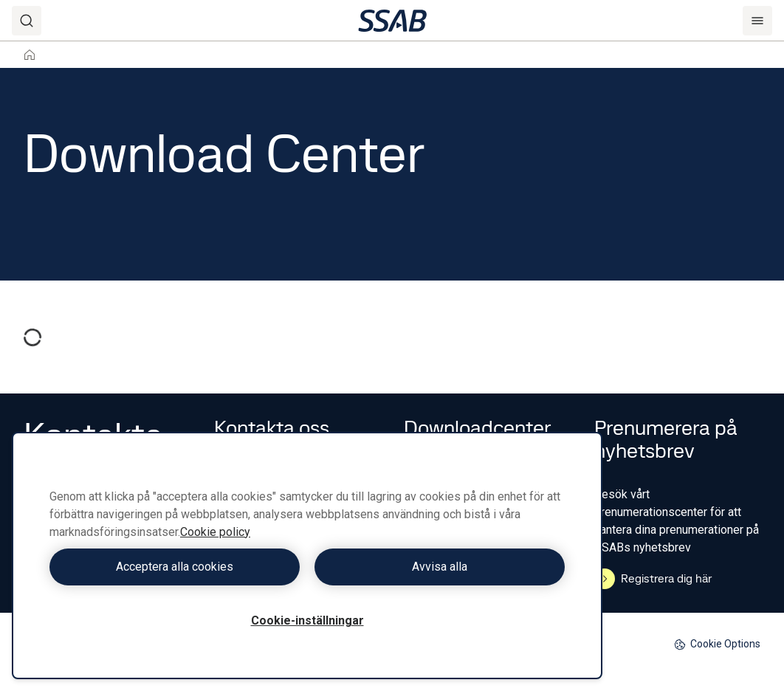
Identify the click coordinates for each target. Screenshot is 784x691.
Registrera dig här (653, 579)
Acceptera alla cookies (175, 567)
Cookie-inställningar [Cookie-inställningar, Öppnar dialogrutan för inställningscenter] (307, 620)
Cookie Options (717, 644)
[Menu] (757, 21)
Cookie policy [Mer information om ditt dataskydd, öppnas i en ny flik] (215, 532)
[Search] (27, 21)
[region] (307, 556)
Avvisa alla (440, 567)
